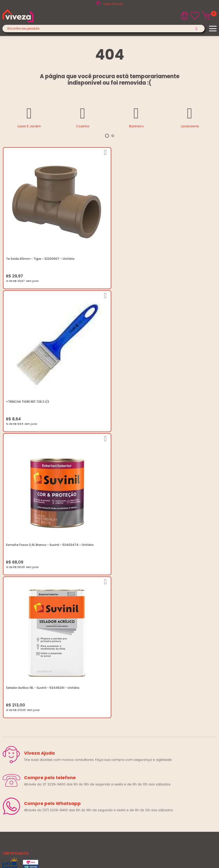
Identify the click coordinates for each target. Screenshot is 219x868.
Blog (6, 623)
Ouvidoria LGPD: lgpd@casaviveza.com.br (36, 671)
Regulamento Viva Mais (22, 659)
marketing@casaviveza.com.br (27, 696)
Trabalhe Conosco (18, 635)
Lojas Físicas (113, 4)
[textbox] (104, 29)
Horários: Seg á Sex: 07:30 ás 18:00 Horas (35, 702)
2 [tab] (113, 136)
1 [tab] (107, 136)
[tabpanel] (29, 117)
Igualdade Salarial (17, 665)
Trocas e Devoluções (20, 647)
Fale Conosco (14, 708)
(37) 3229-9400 (15, 690)
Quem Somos (14, 629)
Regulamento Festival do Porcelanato (33, 653)
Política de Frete (15, 641)
